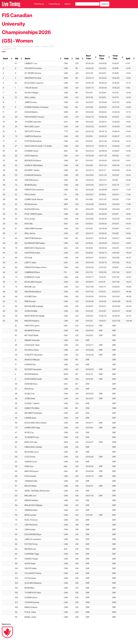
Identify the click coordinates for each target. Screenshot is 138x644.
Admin (68, 4)
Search (105, 4)
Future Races (54, 4)
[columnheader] (8, 57)
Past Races (39, 4)
